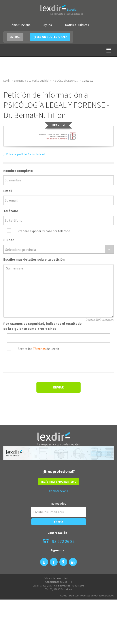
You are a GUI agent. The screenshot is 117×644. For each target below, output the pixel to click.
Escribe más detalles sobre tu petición (34, 259)
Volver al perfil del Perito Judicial (26, 154)
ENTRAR (15, 37)
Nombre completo (18, 171)
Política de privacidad (56, 578)
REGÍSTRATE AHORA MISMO (58, 482)
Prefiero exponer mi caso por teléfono (44, 231)
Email (8, 191)
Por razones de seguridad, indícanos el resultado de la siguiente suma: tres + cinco (42, 326)
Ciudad (9, 240)
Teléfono (11, 211)
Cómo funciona (20, 25)
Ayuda (48, 25)
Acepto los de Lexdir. (39, 349)
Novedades (59, 504)
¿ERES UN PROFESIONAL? (50, 37)
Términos (39, 349)
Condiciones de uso (56, 582)
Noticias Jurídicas (77, 25)
